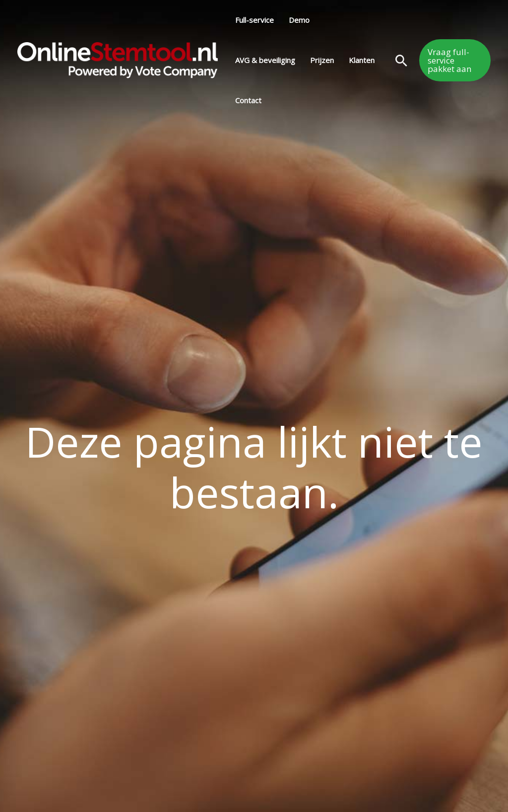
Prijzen (322, 60)
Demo (299, 20)
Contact (248, 100)
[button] (401, 61)
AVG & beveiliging (265, 60)
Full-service (254, 20)
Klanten (362, 60)
